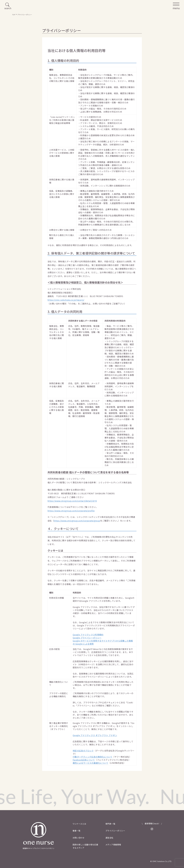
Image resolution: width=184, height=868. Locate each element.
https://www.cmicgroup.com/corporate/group (77, 521)
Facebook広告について (84, 760)
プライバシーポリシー (115, 831)
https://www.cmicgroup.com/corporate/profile (71, 511)
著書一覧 (77, 831)
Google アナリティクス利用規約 (88, 635)
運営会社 (109, 838)
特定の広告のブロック (83, 751)
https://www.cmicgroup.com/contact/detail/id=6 (72, 501)
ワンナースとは (79, 824)
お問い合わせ (78, 838)
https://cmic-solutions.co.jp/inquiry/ (66, 300)
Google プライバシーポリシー (87, 638)
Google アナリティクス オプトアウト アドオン (95, 735)
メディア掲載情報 (113, 845)
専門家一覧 (110, 824)
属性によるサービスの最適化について (91, 763)
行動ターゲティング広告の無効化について (93, 757)
